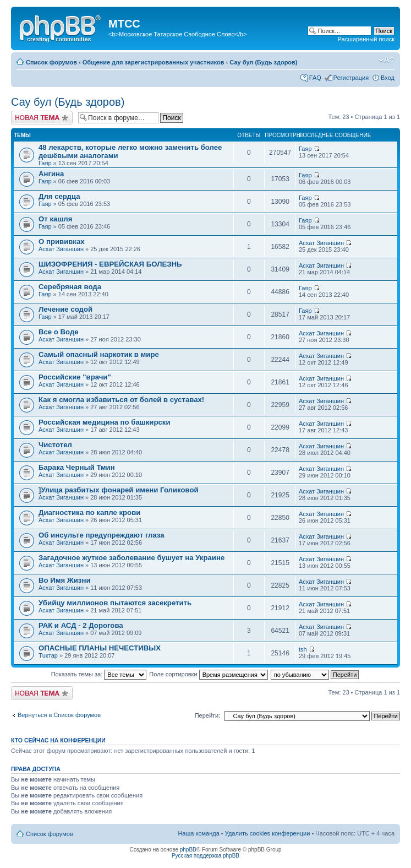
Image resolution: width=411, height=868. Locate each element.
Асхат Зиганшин (61, 249)
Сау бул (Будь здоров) (263, 62)
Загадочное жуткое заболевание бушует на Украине (131, 558)
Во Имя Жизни (65, 580)
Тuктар (48, 655)
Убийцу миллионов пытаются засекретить (115, 603)
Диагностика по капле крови (89, 512)
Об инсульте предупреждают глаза (102, 535)
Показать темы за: (99, 674)
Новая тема (42, 118)
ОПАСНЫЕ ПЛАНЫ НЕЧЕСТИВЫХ (100, 648)
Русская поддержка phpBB (205, 856)
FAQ (315, 78)
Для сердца (59, 196)
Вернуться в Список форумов (59, 715)
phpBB (188, 850)
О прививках (62, 242)
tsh (303, 649)
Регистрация (351, 78)
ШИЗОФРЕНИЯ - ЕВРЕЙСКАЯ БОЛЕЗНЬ (110, 264)
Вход (388, 78)
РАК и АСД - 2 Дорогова (81, 625)
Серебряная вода (70, 287)
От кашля (55, 219)
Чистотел (55, 445)
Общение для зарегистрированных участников (154, 62)
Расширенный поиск (366, 39)
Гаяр (45, 163)
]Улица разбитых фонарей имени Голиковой (119, 490)
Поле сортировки (208, 674)
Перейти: (208, 715)
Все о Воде (59, 332)
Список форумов (51, 62)
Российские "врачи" (75, 377)
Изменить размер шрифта (387, 60)
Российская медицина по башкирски (105, 422)
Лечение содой (65, 309)
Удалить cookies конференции (268, 833)
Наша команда (198, 833)
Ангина (51, 174)
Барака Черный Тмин (77, 467)
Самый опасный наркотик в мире (99, 354)
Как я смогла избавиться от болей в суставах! (121, 400)
